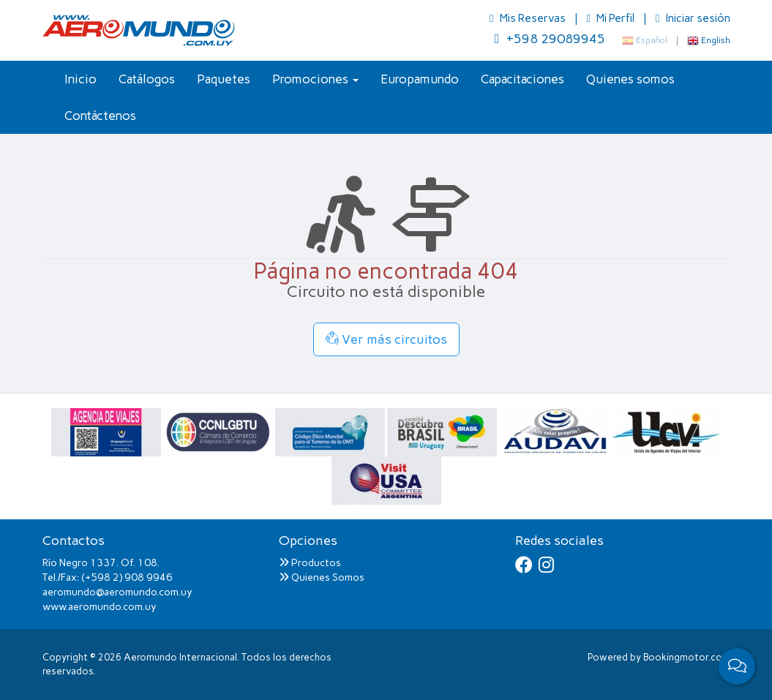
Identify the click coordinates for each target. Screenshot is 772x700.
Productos (310, 563)
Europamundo (420, 79)
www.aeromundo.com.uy (100, 607)
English (709, 40)
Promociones (315, 79)
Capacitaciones (522, 79)
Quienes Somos (322, 577)
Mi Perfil (612, 18)
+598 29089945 (550, 39)
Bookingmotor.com (687, 657)
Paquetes (224, 79)
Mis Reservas (528, 18)
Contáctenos (100, 116)
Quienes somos (630, 79)
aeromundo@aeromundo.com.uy (117, 592)
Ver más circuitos (386, 339)
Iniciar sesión (693, 18)
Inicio (80, 79)
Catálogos (147, 79)
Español (645, 40)
